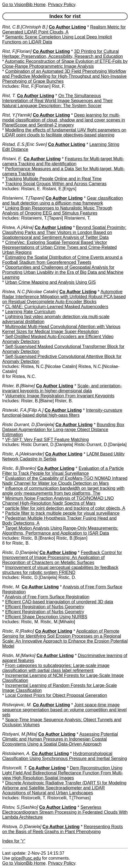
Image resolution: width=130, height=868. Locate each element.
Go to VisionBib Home (24, 5)
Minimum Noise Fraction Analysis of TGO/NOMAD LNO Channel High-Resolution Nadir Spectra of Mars (58, 501)
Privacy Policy (62, 5)
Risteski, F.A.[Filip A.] (23, 410)
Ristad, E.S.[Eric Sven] (25, 144)
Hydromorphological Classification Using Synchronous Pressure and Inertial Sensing (65, 756)
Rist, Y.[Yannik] (17, 115)
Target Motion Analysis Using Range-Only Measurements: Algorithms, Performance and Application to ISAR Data (60, 531)
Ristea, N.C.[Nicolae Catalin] (30, 292)
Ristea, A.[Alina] (18, 227)
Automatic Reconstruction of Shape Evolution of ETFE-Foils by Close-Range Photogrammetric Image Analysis (65, 64)
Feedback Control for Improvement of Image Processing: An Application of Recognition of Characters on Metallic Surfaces (62, 557)
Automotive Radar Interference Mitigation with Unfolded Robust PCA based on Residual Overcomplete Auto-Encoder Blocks (64, 297)
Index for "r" (14, 841)
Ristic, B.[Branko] (19, 468)
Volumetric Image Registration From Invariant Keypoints (60, 396)
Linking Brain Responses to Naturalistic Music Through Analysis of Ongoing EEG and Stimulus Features (57, 211)
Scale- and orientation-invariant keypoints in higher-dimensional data (62, 388)
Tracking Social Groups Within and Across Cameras (56, 184)
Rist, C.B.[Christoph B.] (25, 27)
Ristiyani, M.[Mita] (20, 734)
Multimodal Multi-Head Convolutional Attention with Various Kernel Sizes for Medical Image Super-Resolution (61, 329)
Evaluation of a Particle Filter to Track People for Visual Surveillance (63, 471)
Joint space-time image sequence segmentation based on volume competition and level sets (64, 710)
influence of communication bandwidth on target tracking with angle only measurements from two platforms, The (63, 491)
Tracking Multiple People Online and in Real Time (53, 179)
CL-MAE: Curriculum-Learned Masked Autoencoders (57, 307)
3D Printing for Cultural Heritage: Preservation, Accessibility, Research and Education (63, 54)
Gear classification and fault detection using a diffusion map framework (63, 201)
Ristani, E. (12, 159)
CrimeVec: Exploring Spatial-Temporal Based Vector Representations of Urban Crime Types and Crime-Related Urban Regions (59, 247)
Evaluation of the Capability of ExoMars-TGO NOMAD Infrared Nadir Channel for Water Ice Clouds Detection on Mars (65, 481)
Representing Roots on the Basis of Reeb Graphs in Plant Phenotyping (63, 829)
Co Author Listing (67, 27)
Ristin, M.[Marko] (19, 655)
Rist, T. (9, 96)
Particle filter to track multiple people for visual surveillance (62, 513)
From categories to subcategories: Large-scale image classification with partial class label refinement (56, 668)
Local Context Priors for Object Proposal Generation (56, 695)
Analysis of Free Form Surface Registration (47, 597)
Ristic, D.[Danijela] (20, 553)
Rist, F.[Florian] (17, 51)
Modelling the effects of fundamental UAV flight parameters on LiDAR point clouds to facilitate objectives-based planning (64, 132)
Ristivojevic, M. (17, 705)
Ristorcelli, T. (15, 768)
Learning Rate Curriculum (30, 312)
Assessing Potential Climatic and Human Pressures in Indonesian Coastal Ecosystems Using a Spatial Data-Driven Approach (60, 739)
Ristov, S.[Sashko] (20, 807)
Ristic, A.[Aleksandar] (23, 454)
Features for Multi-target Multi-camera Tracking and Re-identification (63, 161)
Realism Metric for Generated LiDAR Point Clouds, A (64, 29)
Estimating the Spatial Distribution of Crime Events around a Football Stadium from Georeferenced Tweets (62, 260)
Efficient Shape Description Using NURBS (46, 617)
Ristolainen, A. (16, 754)
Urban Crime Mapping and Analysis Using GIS (51, 282)
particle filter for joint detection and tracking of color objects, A (65, 508)
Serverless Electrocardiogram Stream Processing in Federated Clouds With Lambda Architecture (65, 812)
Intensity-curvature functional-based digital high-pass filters (62, 413)
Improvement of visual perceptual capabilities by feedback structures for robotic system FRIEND (60, 570)
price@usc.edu (26, 858)
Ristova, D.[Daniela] (22, 827)
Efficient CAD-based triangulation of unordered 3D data (59, 602)
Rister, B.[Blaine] (18, 386)
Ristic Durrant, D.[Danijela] (28, 425)
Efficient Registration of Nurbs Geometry (45, 607)
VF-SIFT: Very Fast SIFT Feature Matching (47, 440)
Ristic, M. (11, 587)
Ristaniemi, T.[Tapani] (23, 198)
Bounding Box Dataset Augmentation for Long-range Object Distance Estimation (63, 430)
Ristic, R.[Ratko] (18, 631)
